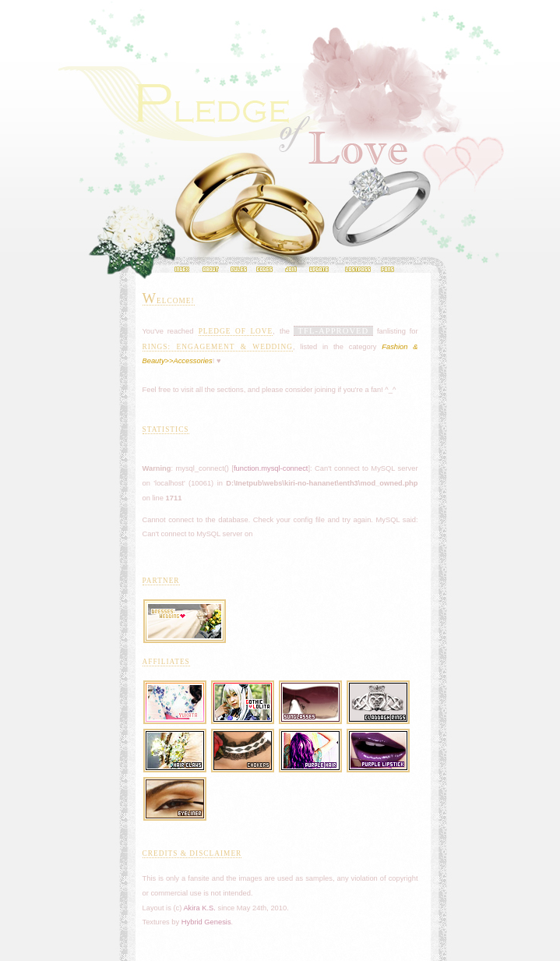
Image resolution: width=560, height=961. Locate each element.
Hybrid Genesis (206, 922)
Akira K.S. (199, 908)
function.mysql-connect (271, 468)
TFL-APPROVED (333, 331)
